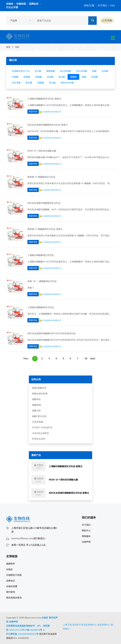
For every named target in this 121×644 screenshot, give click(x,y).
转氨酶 (15, 77)
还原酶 (50, 77)
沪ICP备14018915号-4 (33, 630)
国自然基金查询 (14, 598)
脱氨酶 (38, 77)
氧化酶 (62, 77)
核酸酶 (41, 83)
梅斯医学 (11, 564)
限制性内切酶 (67, 83)
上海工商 (67, 625)
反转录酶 (16, 83)
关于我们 (102, 5)
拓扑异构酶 (82, 71)
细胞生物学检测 (40, 394)
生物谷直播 (12, 586)
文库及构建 (37, 422)
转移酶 (105, 71)
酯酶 (94, 71)
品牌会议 (34, 4)
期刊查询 (11, 592)
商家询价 (33, 112)
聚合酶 (29, 83)
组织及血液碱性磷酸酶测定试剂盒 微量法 (69, 493)
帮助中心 (86, 531)
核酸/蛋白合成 (39, 416)
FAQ (113, 5)
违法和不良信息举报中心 (84, 625)
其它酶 (38, 71)
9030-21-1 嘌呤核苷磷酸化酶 (63, 480)
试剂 (17, 47)
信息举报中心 (104, 625)
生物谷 (10, 4)
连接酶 (95, 77)
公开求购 (107, 21)
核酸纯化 (36, 399)
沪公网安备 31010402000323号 (22, 634)
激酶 (84, 77)
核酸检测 (36, 405)
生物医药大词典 (14, 575)
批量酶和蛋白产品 (21, 71)
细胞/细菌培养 (39, 388)
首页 (8, 47)
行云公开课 (12, 7)
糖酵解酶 (51, 71)
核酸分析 (36, 411)
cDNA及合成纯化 (40, 433)
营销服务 (86, 536)
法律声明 (86, 542)
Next (93, 359)
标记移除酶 (66, 71)
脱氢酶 (27, 77)
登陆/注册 (89, 5)
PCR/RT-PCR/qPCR (42, 428)
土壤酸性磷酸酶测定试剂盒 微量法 (66, 466)
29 (86, 359)
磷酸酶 (73, 77)
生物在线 (21, 4)
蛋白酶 (52, 83)
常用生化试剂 (39, 439)
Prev (26, 359)
